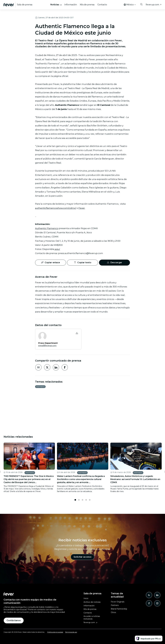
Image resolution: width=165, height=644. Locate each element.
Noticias (55, 5)
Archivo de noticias (92, 602)
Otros (113, 612)
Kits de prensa (87, 5)
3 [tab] (82, 501)
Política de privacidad (55, 632)
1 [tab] (75, 501)
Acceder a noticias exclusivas (92, 618)
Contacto (102, 5)
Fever (82, 208)
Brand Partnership (119, 609)
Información (71, 5)
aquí (57, 250)
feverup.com (152, 5)
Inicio (86, 598)
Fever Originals (118, 602)
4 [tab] (86, 501)
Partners (40, 387)
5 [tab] (90, 501)
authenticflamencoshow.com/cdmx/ (56, 208)
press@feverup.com (47, 346)
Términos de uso (71, 632)
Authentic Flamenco (47, 229)
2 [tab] (79, 501)
